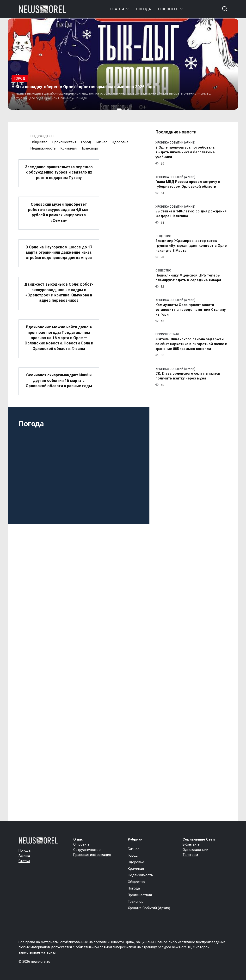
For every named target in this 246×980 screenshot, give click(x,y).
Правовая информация (92, 855)
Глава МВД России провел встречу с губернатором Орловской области (188, 184)
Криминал (69, 148)
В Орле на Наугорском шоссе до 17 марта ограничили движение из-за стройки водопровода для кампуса (59, 252)
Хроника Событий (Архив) (149, 908)
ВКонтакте (191, 845)
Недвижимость (43, 148)
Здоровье (120, 142)
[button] (119, 109)
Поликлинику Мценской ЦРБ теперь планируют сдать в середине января (188, 278)
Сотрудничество (87, 850)
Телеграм (190, 855)
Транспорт (90, 148)
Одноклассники (195, 850)
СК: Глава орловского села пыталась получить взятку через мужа (188, 376)
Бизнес (102, 142)
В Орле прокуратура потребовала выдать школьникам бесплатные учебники (185, 152)
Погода (144, 9)
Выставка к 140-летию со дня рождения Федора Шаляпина (191, 214)
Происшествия (64, 142)
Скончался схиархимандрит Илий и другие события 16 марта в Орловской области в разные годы (59, 380)
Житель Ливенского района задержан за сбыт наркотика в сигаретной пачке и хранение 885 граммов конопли (191, 344)
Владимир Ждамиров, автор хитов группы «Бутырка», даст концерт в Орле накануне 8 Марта (191, 246)
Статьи (117, 9)
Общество (39, 142)
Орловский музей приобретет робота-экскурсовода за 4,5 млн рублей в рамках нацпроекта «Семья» (59, 212)
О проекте (168, 9)
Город (86, 142)
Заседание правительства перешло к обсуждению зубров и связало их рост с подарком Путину (59, 172)
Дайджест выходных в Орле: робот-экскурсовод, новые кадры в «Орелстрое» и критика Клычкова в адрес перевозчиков (59, 292)
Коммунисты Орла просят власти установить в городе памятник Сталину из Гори (191, 310)
